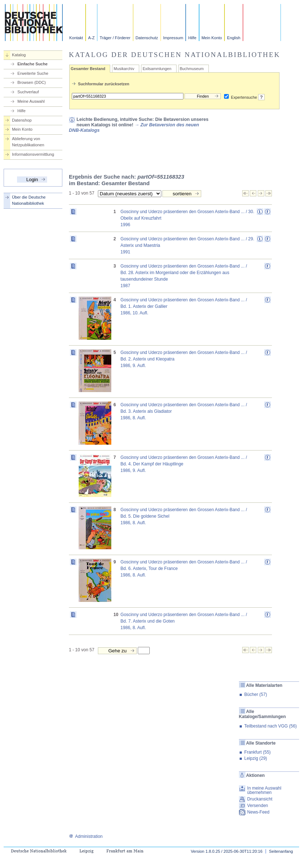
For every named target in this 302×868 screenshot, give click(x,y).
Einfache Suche (32, 64)
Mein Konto (212, 38)
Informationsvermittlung (33, 154)
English (234, 38)
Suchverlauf (28, 92)
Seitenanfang (281, 851)
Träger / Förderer (115, 38)
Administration (86, 836)
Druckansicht (260, 799)
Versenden (258, 806)
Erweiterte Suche (33, 73)
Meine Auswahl (31, 101)
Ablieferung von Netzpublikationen (28, 142)
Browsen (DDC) (32, 82)
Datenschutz (147, 38)
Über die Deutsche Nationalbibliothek (29, 200)
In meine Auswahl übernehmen (264, 790)
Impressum (173, 38)
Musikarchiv (124, 69)
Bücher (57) (256, 694)
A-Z (91, 38)
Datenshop (22, 120)
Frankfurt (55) (258, 752)
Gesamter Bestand (88, 69)
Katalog (19, 55)
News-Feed (258, 812)
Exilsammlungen (157, 69)
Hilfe (192, 38)
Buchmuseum (192, 69)
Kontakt (76, 38)
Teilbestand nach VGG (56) (271, 726)
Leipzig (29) (256, 758)
